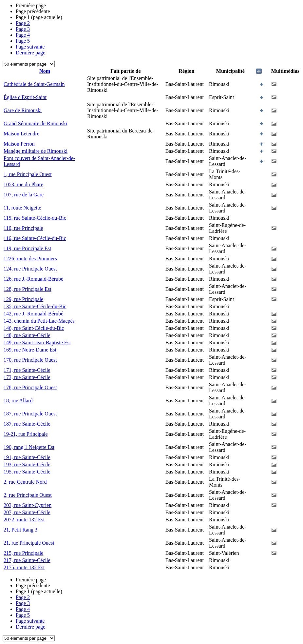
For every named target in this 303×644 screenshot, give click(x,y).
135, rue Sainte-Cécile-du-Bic (35, 306)
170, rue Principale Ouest (30, 360)
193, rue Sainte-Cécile (27, 464)
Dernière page (30, 53)
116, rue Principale (23, 228)
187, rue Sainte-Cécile (27, 424)
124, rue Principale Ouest (30, 269)
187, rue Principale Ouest (30, 414)
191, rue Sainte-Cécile (27, 457)
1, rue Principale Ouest (28, 174)
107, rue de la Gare (24, 195)
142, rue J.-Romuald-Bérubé (33, 314)
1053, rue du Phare (23, 184)
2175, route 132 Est (24, 567)
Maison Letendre (21, 134)
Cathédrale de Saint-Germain (34, 84)
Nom (45, 71)
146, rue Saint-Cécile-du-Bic (34, 328)
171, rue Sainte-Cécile (27, 370)
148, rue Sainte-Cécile (27, 335)
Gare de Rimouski (23, 110)
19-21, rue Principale (26, 434)
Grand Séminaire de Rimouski (35, 123)
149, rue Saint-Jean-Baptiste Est (37, 342)
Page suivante (30, 47)
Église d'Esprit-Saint (25, 97)
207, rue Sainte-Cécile (27, 512)
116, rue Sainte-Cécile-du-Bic (35, 238)
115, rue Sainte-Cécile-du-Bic (35, 218)
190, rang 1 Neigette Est (29, 447)
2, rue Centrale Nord (25, 482)
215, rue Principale (23, 553)
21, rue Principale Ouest (29, 543)
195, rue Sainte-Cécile (27, 472)
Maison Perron (19, 144)
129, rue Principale (23, 299)
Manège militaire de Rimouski (36, 151)
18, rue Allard (18, 401)
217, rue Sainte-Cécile (27, 560)
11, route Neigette (22, 208)
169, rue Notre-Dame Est (30, 350)
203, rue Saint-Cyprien (28, 505)
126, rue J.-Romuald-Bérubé (33, 279)
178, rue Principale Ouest (30, 387)
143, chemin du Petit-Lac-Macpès (39, 321)
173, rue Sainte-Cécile (27, 377)
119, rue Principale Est (27, 248)
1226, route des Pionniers (30, 259)
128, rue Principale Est (28, 289)
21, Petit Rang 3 (20, 530)
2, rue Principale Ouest (28, 495)
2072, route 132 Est (24, 520)
